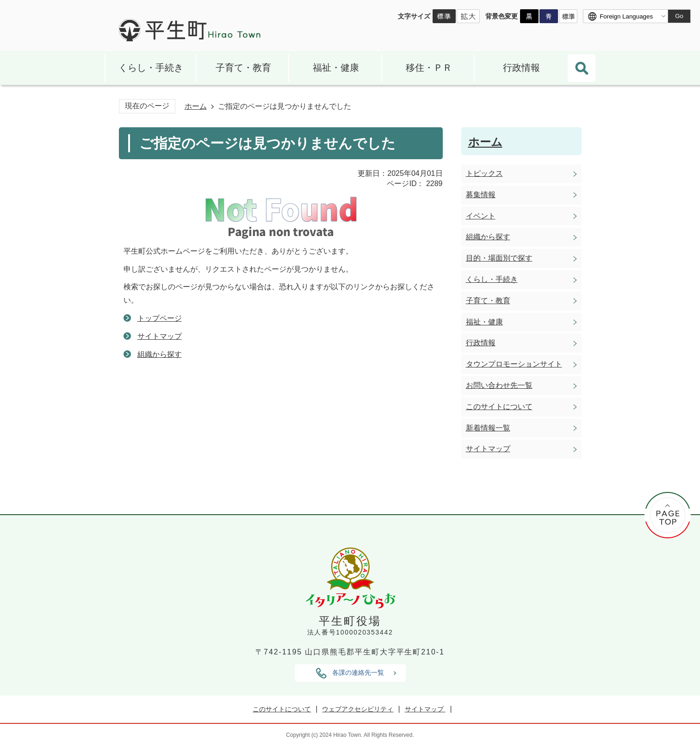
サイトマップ (160, 336)
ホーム (196, 106)
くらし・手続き (151, 68)
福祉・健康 (336, 68)
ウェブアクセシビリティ (358, 709)
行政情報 (521, 68)
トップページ (160, 318)
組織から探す (160, 354)
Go (679, 16)
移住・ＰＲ (429, 68)
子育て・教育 (243, 68)
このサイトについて (282, 709)
